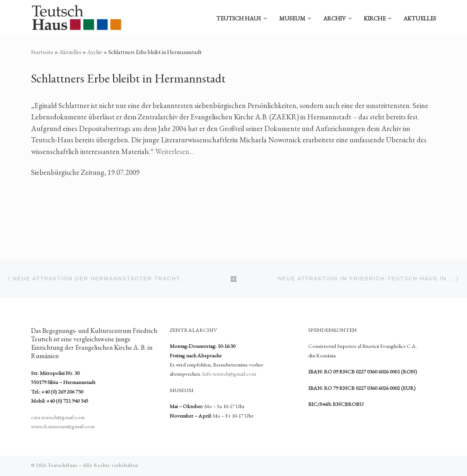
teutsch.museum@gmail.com (63, 426)
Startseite (42, 52)
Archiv (95, 52)
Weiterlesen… (175, 151)
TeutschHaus (63, 465)
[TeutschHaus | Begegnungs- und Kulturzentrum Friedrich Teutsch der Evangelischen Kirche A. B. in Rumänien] (77, 16)
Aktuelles (70, 52)
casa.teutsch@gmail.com (58, 417)
